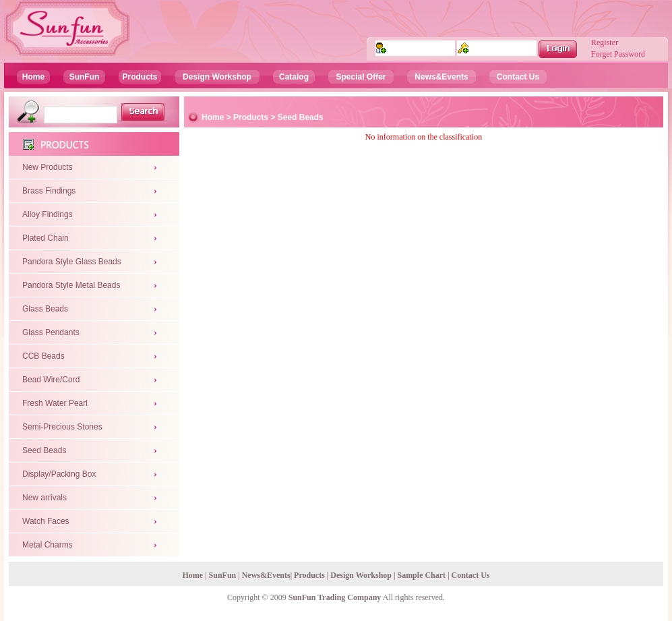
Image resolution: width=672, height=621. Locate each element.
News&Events (441, 77)
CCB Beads (43, 356)
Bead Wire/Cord (51, 380)
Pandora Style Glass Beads (72, 262)
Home (33, 77)
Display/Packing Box (59, 474)
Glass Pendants (51, 332)
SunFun (85, 77)
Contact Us (518, 77)
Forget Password (618, 54)
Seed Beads (44, 450)
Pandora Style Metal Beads (71, 285)
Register (605, 42)
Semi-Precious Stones (62, 427)
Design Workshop (217, 77)
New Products (48, 167)
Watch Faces (46, 521)
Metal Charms (48, 545)
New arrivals (44, 498)
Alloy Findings (48, 214)
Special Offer (361, 77)
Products (140, 77)
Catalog (294, 77)
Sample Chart (421, 575)
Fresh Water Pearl (55, 403)
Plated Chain (45, 238)
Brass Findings (49, 191)
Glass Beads (45, 309)
